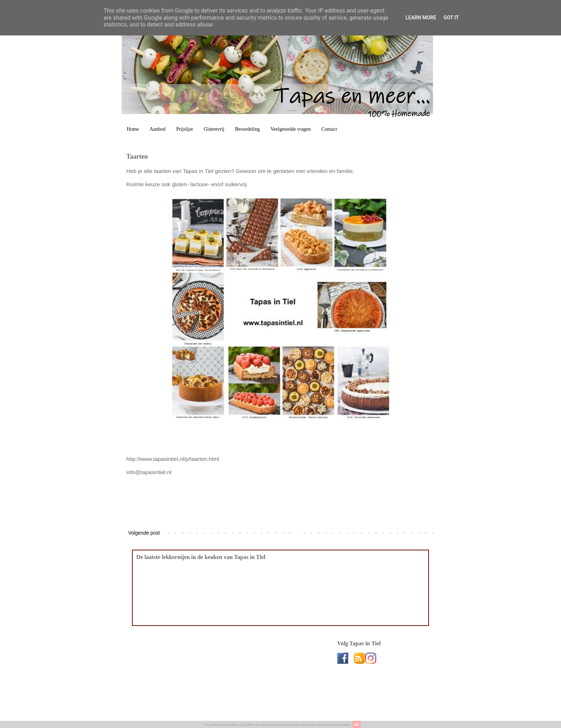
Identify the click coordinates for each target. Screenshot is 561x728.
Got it (451, 18)
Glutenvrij (214, 129)
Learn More (421, 18)
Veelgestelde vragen (291, 129)
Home (133, 129)
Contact (329, 129)
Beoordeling (247, 129)
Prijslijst (185, 129)
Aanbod (157, 129)
